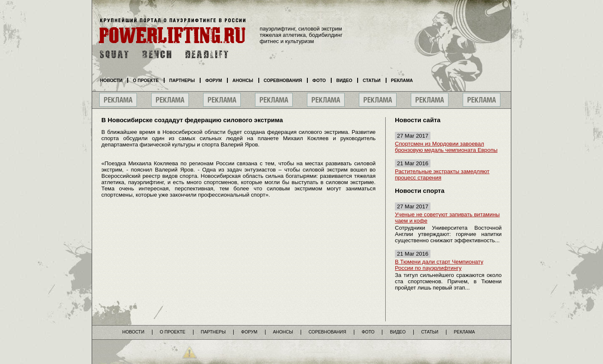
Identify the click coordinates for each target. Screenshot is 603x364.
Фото (319, 80)
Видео (344, 80)
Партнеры (182, 80)
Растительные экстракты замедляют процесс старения (442, 174)
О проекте (146, 80)
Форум (214, 80)
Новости (111, 80)
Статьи (371, 80)
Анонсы (243, 80)
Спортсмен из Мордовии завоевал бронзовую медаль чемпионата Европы (446, 147)
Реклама (402, 80)
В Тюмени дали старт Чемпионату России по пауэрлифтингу (439, 265)
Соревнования (283, 80)
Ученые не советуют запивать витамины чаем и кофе (447, 218)
